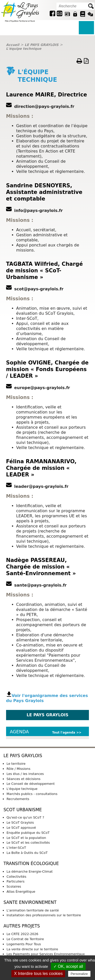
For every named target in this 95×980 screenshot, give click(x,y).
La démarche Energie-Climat (30, 871)
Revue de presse (67, 14)
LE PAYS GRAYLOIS (42, 45)
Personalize (79, 974)
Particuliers (16, 881)
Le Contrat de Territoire (25, 939)
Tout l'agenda (64, 733)
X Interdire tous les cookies (38, 974)
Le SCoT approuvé (21, 828)
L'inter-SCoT (16, 848)
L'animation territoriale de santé (33, 910)
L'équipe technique (24, 49)
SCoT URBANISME (23, 810)
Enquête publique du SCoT (28, 833)
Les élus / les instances (25, 774)
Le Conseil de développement (31, 784)
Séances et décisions (24, 779)
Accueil (13, 45)
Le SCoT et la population (26, 838)
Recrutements (18, 799)
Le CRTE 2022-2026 (22, 934)
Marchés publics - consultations (32, 794)
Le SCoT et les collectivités (28, 843)
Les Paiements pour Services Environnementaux (46, 954)
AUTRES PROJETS (22, 926)
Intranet (75, 14)
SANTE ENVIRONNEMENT (30, 902)
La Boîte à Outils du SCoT (27, 853)
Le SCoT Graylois (20, 823)
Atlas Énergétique (21, 892)
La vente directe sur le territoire (32, 949)
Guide (83, 14)
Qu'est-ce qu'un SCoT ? (25, 817)
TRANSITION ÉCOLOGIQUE (31, 863)
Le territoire (16, 764)
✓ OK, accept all (68, 966)
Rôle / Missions (18, 769)
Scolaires (14, 886)
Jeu (90, 14)
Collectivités (16, 877)
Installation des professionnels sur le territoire (44, 915)
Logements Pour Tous (24, 944)
